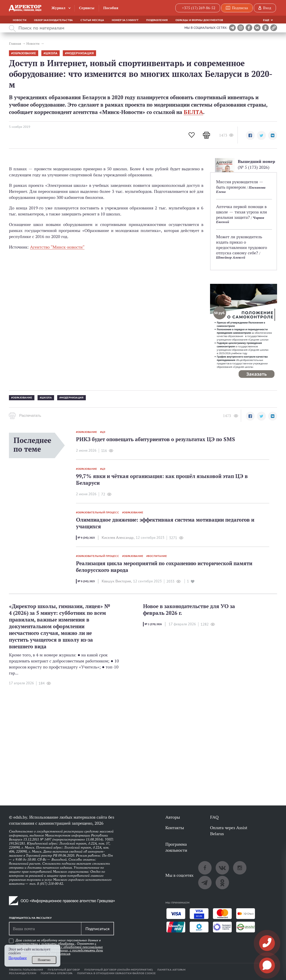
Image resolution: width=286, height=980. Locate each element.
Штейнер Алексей (231, 257)
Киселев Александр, (118, 538)
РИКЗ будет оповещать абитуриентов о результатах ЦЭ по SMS (156, 439)
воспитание (157, 556)
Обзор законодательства (53, 20)
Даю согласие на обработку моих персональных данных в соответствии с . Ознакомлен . (59, 947)
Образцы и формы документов (199, 20)
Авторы (173, 817)
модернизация (80, 53)
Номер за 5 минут (125, 20)
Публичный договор (64, 970)
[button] (250, 135)
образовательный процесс (98, 512)
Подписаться (97, 929)
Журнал (58, 8)
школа (51, 53)
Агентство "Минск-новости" (57, 247)
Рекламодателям (23, 973)
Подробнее (18, 958)
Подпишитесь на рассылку (30, 918)
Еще (266, 20)
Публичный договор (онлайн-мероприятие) (119, 970)
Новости (20, 20)
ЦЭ (103, 432)
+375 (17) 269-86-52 (199, 8)
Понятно (44, 960)
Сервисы (87, 8)
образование (24, 53)
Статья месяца (92, 20)
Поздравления (157, 20)
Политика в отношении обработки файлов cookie (116, 973)
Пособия (111, 8)
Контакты (175, 828)
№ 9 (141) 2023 (86, 538)
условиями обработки (58, 944)
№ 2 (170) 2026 (153, 624)
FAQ (214, 817)
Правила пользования (26, 970)
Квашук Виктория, (117, 581)
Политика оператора (57, 973)
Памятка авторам (171, 970)
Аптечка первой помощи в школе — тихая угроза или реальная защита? (242, 212)
